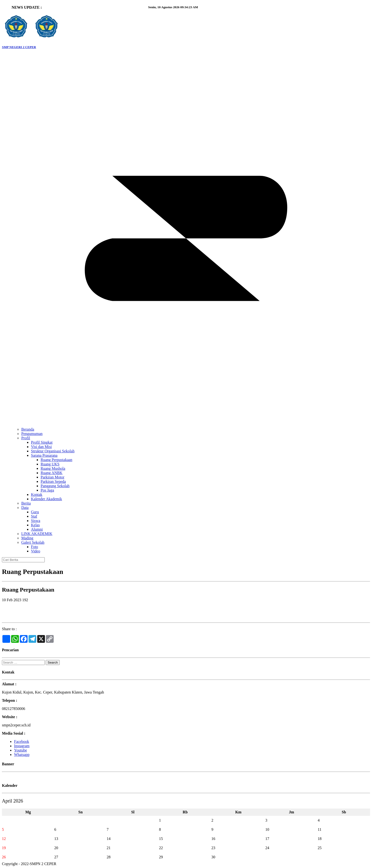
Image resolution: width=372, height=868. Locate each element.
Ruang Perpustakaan (56, 460)
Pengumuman (32, 434)
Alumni (37, 529)
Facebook (22, 741)
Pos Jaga (47, 490)
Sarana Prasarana (44, 455)
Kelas (35, 525)
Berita (26, 503)
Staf (34, 516)
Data (25, 508)
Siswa (36, 521)
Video (36, 551)
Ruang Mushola (53, 468)
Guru (35, 512)
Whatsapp (22, 755)
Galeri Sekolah (33, 542)
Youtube (21, 750)
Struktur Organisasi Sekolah (53, 451)
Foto (34, 547)
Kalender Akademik (46, 499)
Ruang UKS (50, 464)
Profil (26, 438)
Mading (27, 538)
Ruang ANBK (51, 473)
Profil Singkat (42, 442)
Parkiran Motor (52, 477)
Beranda (28, 429)
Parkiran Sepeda (53, 481)
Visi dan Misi (41, 447)
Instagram (22, 746)
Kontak (37, 495)
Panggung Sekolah (55, 486)
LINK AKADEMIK (37, 534)
